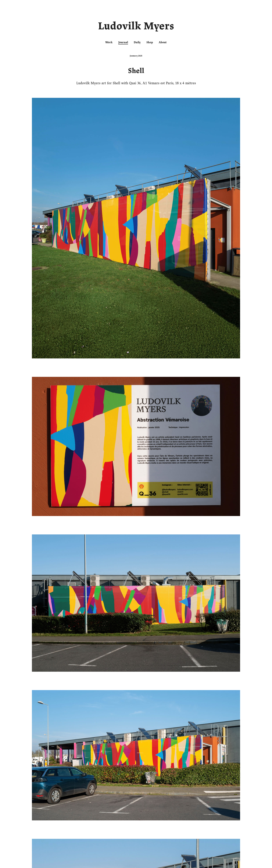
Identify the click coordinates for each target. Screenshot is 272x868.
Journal (123, 42)
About (163, 42)
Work (109, 42)
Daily (137, 42)
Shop (150, 42)
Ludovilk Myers (136, 27)
